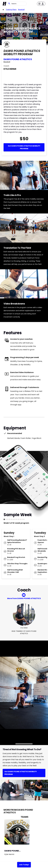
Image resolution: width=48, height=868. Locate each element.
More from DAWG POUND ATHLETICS (24, 598)
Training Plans (11, 10)
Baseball (21, 10)
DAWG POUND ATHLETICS (18, 59)
